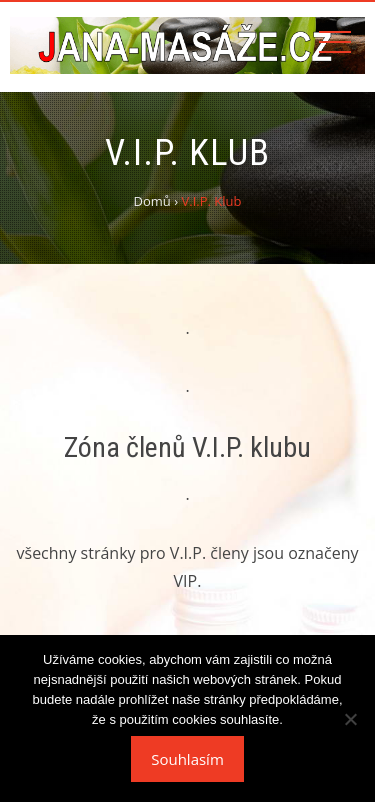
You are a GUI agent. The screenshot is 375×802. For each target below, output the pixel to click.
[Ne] (350, 719)
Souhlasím (187, 759)
